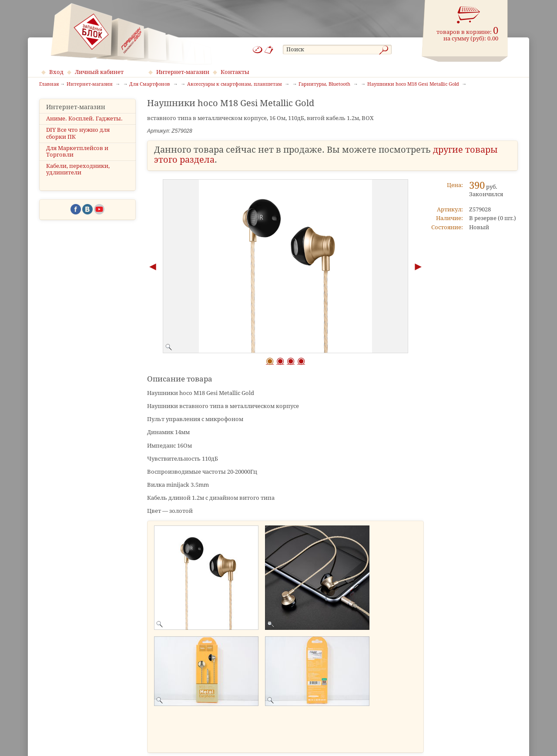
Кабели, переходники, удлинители (78, 169)
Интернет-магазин (183, 72)
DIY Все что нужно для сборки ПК (78, 133)
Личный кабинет (99, 72)
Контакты (235, 72)
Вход (56, 72)
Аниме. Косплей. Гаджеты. (84, 119)
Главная (49, 84)
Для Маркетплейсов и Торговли (77, 151)
